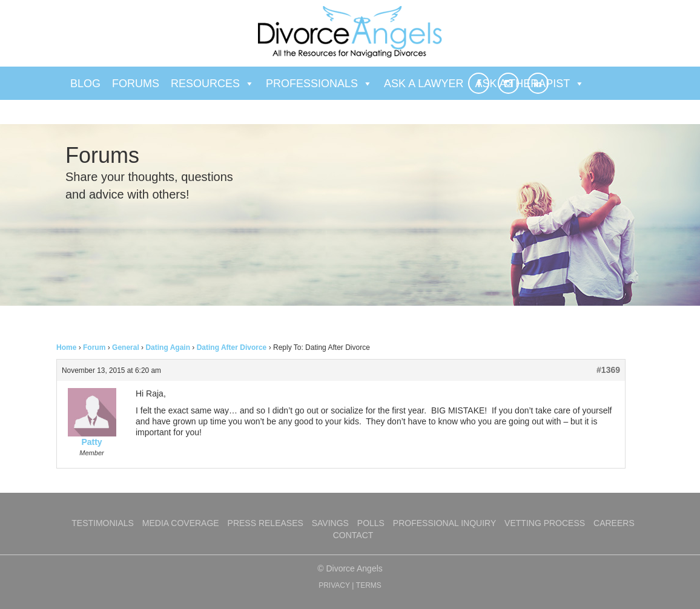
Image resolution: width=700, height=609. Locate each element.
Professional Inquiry (444, 523)
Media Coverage (181, 523)
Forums (136, 84)
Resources (213, 84)
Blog (85, 84)
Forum (94, 347)
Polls (371, 523)
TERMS (369, 585)
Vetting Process (545, 523)
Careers (614, 523)
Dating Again (168, 347)
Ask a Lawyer (424, 84)
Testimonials (103, 523)
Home (66, 347)
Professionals (319, 84)
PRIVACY (334, 585)
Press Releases (266, 523)
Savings (330, 523)
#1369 (608, 370)
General (126, 347)
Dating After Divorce (232, 347)
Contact (353, 535)
